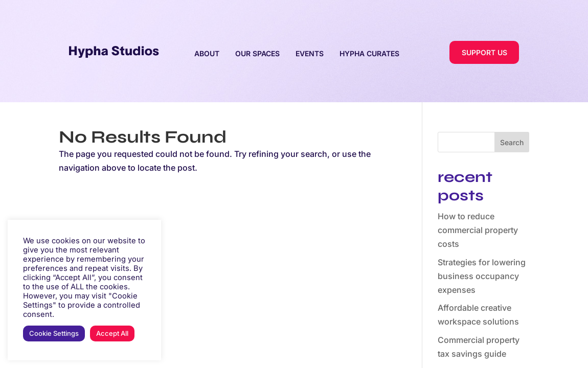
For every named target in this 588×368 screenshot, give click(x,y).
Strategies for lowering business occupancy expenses (482, 276)
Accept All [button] (112, 333)
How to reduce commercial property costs (478, 230)
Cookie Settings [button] (54, 333)
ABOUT (207, 53)
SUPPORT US (484, 52)
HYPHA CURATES (369, 53)
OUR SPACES (257, 53)
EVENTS (310, 53)
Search (512, 142)
